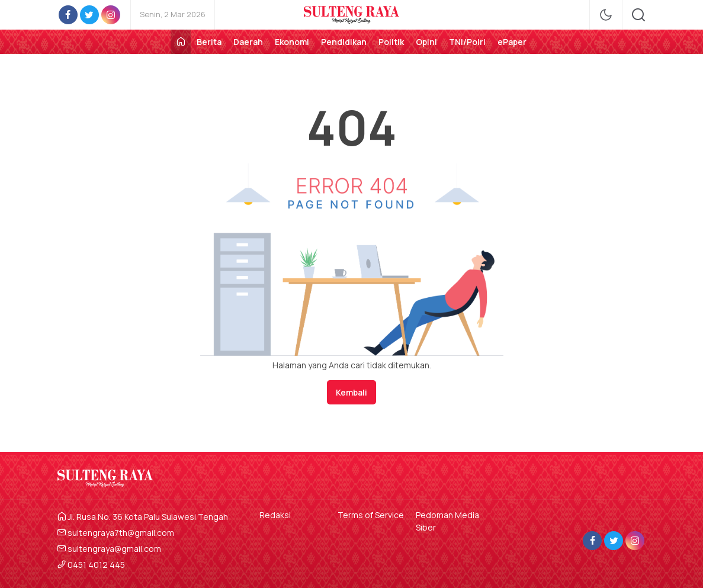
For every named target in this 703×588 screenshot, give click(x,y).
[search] (638, 15)
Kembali (351, 392)
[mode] (606, 15)
